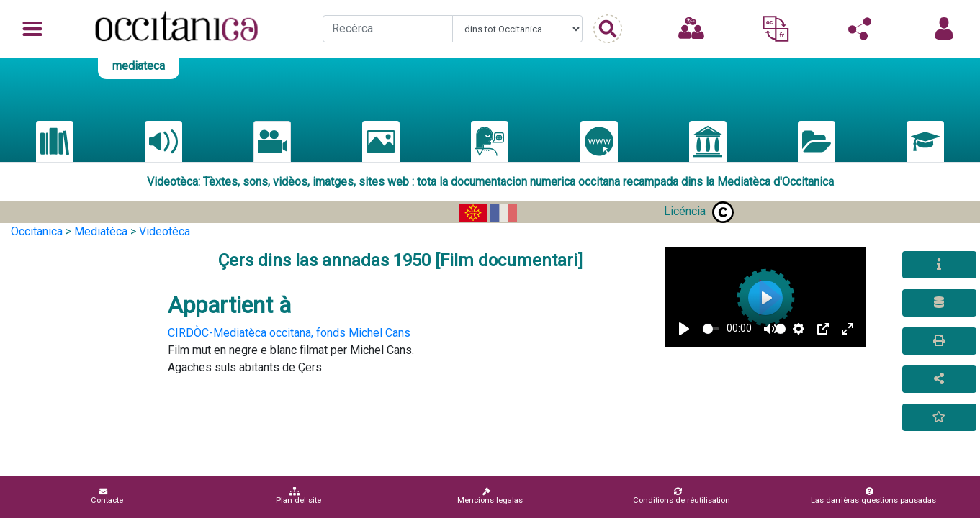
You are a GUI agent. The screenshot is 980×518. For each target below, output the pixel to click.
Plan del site (298, 496)
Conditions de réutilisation (682, 496)
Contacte (107, 496)
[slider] (711, 329)
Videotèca (165, 231)
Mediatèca (101, 231)
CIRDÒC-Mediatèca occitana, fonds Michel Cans (289, 333)
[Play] (684, 329)
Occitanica (37, 231)
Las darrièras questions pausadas (873, 496)
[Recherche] (388, 29)
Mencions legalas (490, 496)
